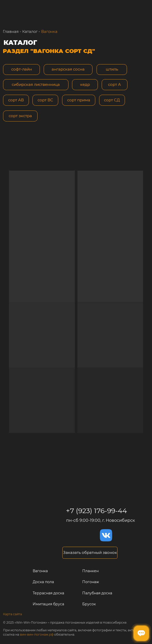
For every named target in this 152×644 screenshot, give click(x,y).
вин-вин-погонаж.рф (37, 634)
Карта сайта (13, 614)
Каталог (30, 32)
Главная (11, 32)
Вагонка (49, 32)
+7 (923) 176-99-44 (96, 511)
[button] (90, 553)
